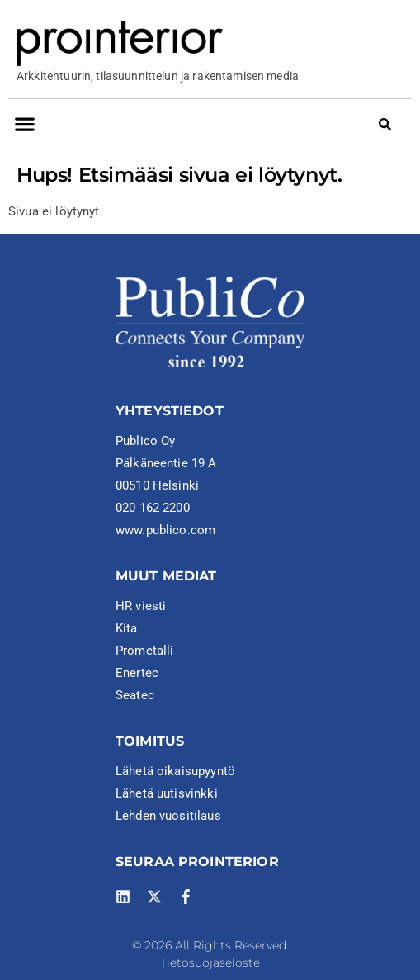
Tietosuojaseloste (210, 963)
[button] (24, 123)
